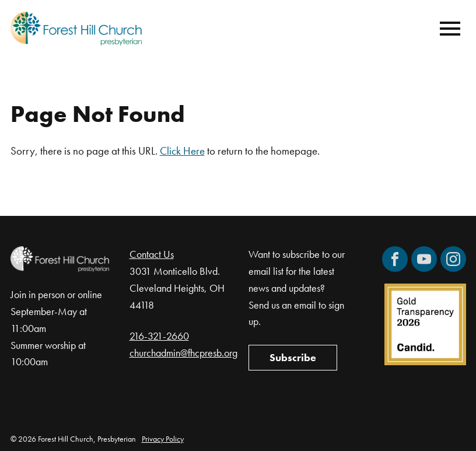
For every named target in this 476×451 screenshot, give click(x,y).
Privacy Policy (163, 439)
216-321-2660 (159, 336)
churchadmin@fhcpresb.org (183, 353)
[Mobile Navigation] (447, 29)
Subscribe (293, 357)
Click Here (182, 151)
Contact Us (152, 254)
